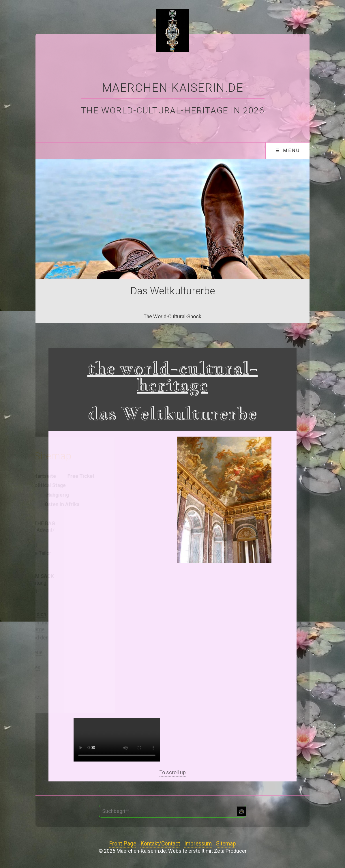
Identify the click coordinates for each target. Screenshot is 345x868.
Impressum (198, 844)
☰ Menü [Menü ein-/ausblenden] (288, 150)
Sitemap (226, 844)
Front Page (123, 844)
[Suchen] (241, 811)
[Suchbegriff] (172, 811)
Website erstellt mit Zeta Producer (207, 851)
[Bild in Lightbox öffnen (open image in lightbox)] (224, 500)
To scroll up (173, 772)
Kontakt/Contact (160, 844)
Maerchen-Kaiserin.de (173, 88)
